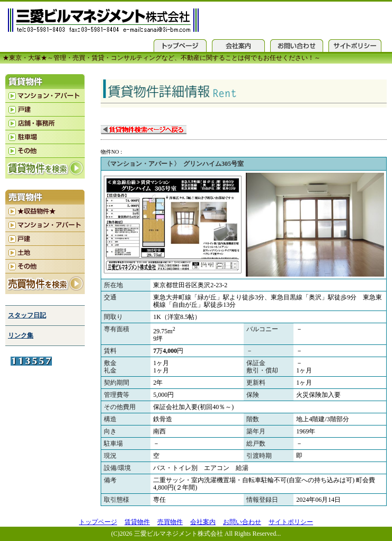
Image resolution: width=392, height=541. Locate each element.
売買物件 (170, 522)
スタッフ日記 (27, 315)
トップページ (98, 522)
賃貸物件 (137, 522)
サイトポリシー (291, 522)
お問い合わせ (242, 522)
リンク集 (21, 335)
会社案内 (203, 522)
